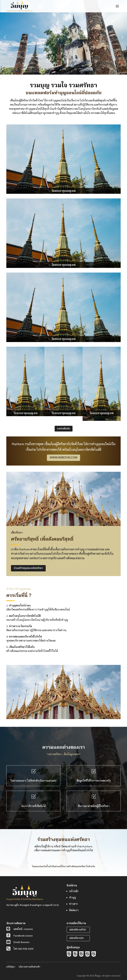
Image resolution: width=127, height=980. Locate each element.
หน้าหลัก (74, 891)
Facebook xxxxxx (23, 936)
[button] (5, 37)
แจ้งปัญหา (11, 967)
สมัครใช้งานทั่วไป (78, 930)
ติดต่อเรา (74, 910)
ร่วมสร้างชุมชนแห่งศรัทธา (28, 568)
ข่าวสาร (73, 904)
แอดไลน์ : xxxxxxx (23, 929)
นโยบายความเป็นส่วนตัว (29, 967)
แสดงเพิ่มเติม (64, 429)
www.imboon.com (63, 458)
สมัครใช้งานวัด (76, 938)
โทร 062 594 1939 (23, 949)
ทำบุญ (73, 897)
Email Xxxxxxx (22, 942)
